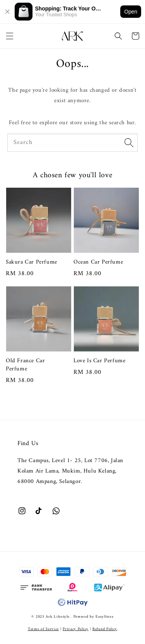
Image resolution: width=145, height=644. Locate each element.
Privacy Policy (76, 629)
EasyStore (104, 617)
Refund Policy (105, 629)
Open (131, 12)
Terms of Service (43, 629)
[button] (10, 36)
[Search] (129, 142)
